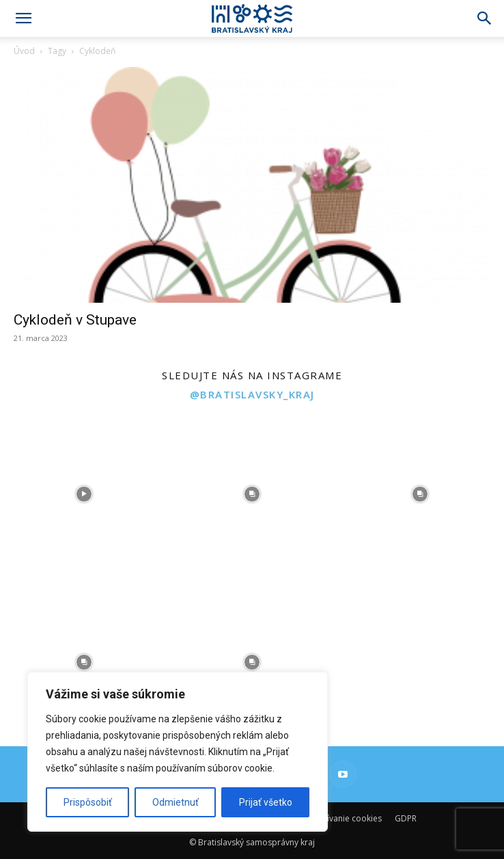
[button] (23, 18)
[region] (178, 752)
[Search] (485, 18)
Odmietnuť (176, 802)
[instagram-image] (84, 494)
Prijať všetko (266, 802)
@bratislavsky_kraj (252, 394)
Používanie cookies (345, 818)
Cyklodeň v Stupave (75, 320)
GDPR (406, 818)
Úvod (24, 51)
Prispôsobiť (88, 802)
